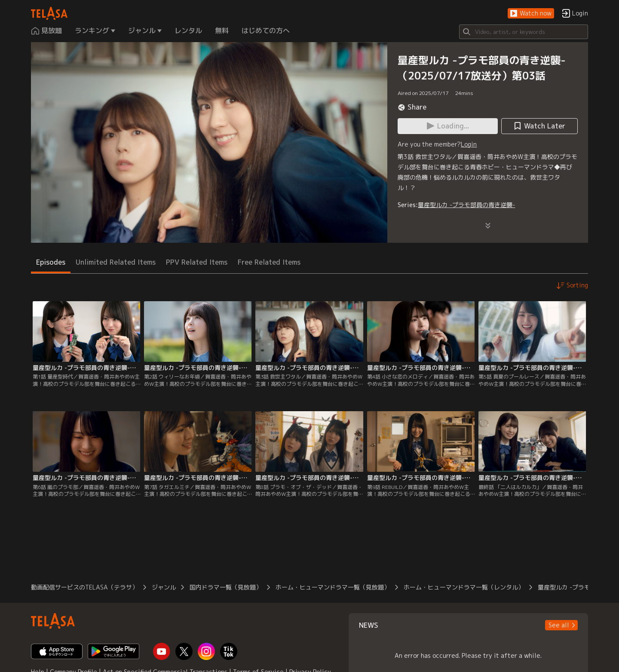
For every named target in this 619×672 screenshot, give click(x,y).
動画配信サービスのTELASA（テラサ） (84, 587)
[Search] (524, 32)
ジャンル (164, 587)
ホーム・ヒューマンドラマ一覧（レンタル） (464, 587)
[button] (531, 14)
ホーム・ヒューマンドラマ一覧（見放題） (333, 587)
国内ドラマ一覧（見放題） (226, 587)
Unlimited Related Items (116, 262)
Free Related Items (269, 262)
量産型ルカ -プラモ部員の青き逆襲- (466, 205)
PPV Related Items (197, 262)
